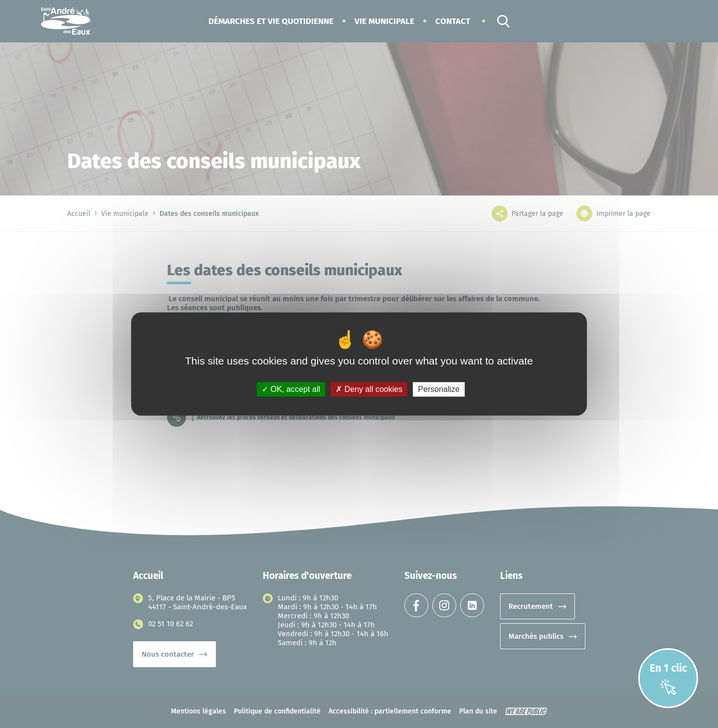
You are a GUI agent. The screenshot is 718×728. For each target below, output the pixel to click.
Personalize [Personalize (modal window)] (439, 389)
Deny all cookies (369, 389)
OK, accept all (291, 389)
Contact (453, 21)
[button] (271, 21)
